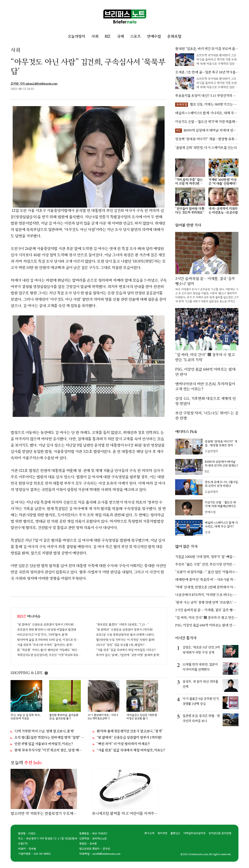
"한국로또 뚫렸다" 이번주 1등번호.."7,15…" (122, 625)
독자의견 (162, 833)
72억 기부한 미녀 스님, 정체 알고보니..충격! (44, 731)
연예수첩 (154, 36)
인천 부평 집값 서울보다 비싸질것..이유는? (44, 744)
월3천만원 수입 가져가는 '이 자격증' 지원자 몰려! (125, 640)
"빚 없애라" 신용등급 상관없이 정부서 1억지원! (46, 625)
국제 (120, 36)
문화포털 (174, 36)
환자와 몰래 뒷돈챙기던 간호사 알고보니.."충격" (130, 731)
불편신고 (175, 833)
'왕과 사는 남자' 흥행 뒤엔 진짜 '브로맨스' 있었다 (206, 603)
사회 (95, 36)
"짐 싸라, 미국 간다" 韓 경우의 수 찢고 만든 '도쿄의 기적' (205, 618)
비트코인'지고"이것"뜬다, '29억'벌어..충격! (43, 635)
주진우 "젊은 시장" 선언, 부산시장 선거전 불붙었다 (205, 565)
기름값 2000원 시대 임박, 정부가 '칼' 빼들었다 (205, 557)
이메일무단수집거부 (194, 833)
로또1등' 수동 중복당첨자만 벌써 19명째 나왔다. (125, 635)
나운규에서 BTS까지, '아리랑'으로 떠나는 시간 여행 (206, 595)
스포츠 (135, 36)
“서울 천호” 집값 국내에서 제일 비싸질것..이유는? (126, 650)
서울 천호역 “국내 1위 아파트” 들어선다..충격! (45, 645)
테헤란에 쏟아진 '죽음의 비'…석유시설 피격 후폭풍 (205, 580)
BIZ (108, 36)
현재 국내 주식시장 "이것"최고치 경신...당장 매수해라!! (49, 750)
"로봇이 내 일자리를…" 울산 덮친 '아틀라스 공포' (205, 572)
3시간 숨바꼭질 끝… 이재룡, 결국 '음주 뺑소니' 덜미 (205, 611)
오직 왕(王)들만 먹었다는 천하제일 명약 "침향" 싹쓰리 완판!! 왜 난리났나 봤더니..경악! (49, 738)
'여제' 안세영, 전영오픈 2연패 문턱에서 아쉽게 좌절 (206, 588)
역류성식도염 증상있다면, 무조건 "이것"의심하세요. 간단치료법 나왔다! (49, 655)
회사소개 (149, 833)
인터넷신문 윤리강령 (220, 833)
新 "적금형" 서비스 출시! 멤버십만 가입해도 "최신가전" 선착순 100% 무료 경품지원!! (49, 650)
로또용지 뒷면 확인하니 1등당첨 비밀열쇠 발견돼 (47, 630)
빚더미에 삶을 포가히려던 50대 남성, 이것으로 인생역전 (49, 640)
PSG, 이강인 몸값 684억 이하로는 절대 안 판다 (206, 626)
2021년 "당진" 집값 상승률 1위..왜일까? (120, 645)
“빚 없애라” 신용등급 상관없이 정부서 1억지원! (124, 630)
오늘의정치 (76, 36)
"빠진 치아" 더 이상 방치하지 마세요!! (123, 744)
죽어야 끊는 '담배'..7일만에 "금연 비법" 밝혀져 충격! (128, 655)
